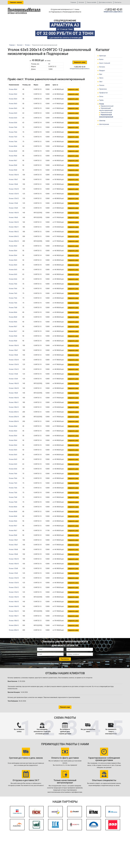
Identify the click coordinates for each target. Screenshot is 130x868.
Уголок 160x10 (14, 222)
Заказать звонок (16, 2)
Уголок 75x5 (13, 137)
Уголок (102, 104)
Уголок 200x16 (14, 421)
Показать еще (65, 707)
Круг (101, 74)
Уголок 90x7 (13, 161)
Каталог (81, 2)
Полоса (102, 85)
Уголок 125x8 (13, 203)
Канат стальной (105, 63)
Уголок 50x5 (13, 104)
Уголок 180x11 (14, 227)
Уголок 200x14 (14, 241)
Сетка (101, 96)
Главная (73, 2)
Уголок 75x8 (13, 308)
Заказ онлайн (92, 2)
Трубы (101, 100)
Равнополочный (106, 113)
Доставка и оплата (105, 2)
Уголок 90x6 (13, 156)
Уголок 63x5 (13, 113)
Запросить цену (80, 62)
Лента (101, 78)
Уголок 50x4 (13, 94)
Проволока (103, 89)
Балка (101, 59)
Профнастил (103, 93)
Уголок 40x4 (13, 89)
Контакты (118, 2)
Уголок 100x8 (13, 184)
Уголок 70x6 (13, 127)
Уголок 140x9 (13, 217)
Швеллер (102, 121)
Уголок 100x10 (14, 175)
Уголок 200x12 (14, 236)
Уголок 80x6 (13, 146)
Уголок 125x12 (14, 198)
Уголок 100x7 (13, 179)
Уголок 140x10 (14, 213)
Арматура (103, 56)
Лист (101, 82)
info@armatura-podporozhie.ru (113, 12)
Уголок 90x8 (13, 165)
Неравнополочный (107, 106)
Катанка (102, 67)
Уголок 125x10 (14, 189)
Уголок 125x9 (13, 208)
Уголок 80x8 (13, 151)
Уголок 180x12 (14, 232)
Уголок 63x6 (13, 123)
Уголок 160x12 (14, 611)
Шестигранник (104, 124)
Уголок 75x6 (13, 142)
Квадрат (102, 71)
